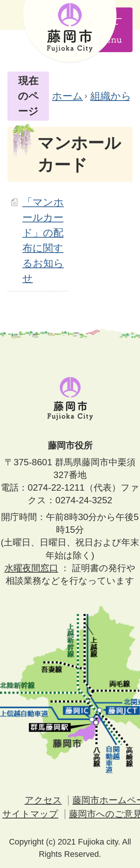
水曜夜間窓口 (31, 568)
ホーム (67, 96)
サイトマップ (30, 814)
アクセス (43, 800)
